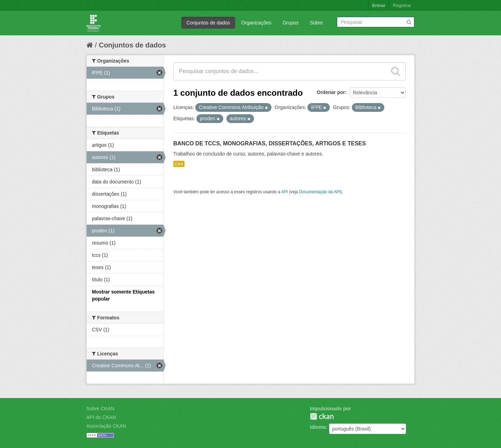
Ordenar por (331, 92)
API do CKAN (101, 417)
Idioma (318, 427)
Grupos (291, 23)
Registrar (402, 5)
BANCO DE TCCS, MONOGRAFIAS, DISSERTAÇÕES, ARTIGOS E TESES (270, 143)
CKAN (322, 416)
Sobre (316, 23)
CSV (179, 164)
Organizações (256, 23)
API (285, 192)
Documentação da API (320, 192)
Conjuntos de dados (208, 23)
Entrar (379, 5)
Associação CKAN (106, 426)
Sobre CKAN (100, 409)
